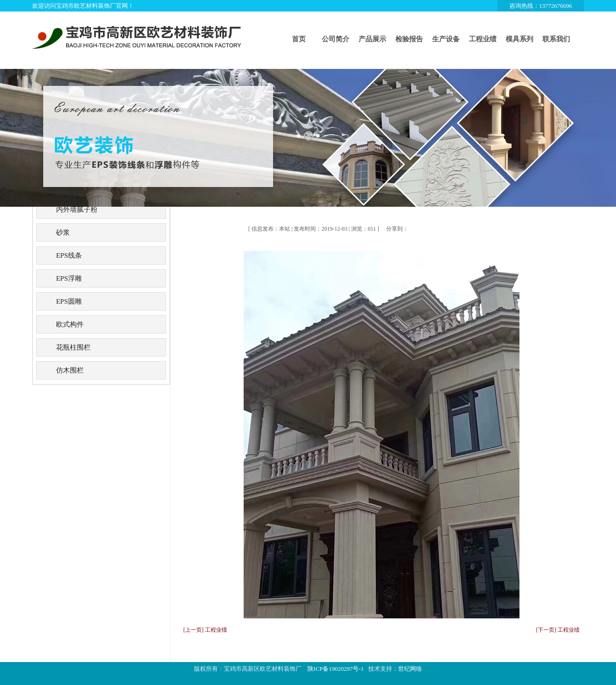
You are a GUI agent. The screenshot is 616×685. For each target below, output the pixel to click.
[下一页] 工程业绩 (558, 630)
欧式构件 (70, 324)
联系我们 (556, 39)
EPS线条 (69, 255)
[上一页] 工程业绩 (205, 630)
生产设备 (446, 39)
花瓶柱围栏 (73, 347)
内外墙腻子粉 (77, 209)
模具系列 (519, 39)
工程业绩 (483, 39)
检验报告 (409, 39)
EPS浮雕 (69, 278)
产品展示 (372, 39)
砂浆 (63, 232)
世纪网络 (410, 669)
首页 (299, 39)
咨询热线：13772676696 (541, 6)
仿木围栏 (70, 370)
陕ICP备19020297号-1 (336, 669)
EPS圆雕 (69, 301)
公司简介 (336, 39)
